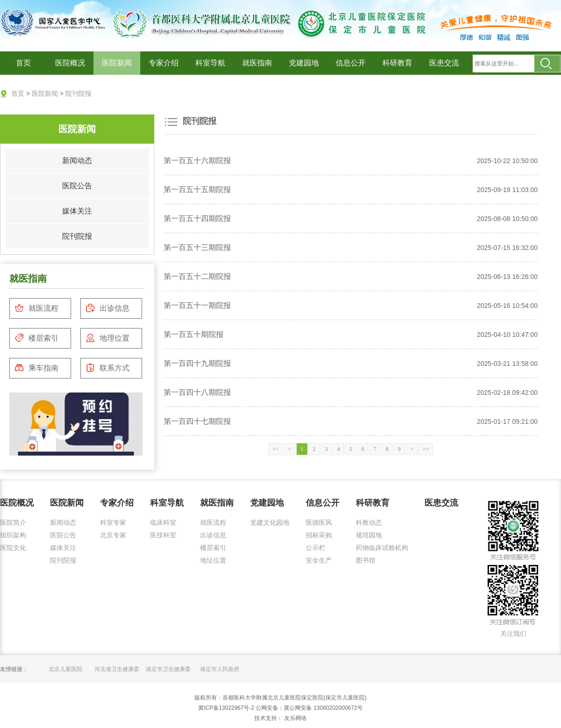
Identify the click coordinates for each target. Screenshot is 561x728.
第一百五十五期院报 (197, 189)
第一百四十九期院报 (197, 363)
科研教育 (397, 63)
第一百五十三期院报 (197, 247)
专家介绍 (164, 63)
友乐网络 (294, 718)
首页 (23, 63)
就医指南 (257, 63)
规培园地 (369, 535)
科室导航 (210, 63)
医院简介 (13, 522)
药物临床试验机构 (382, 548)
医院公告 (77, 186)
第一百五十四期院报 (197, 218)
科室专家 (113, 522)
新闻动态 (77, 161)
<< (276, 449)
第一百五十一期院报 (197, 305)
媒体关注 (77, 211)
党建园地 (304, 63)
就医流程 (36, 308)
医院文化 (13, 548)
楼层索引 (36, 338)
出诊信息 (108, 308)
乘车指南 (36, 368)
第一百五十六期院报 (197, 161)
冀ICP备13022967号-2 (226, 708)
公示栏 (316, 548)
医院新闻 (117, 63)
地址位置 (213, 560)
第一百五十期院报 (194, 334)
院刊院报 (79, 93)
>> (426, 449)
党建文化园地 (270, 522)
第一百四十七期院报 (197, 421)
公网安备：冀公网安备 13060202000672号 (309, 708)
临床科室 (163, 522)
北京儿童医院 (65, 669)
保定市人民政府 (220, 669)
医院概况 (70, 63)
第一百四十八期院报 (197, 392)
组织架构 (13, 535)
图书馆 (366, 560)
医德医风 (319, 522)
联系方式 (108, 368)
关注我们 (513, 634)
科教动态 (369, 522)
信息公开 (351, 63)
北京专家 (113, 535)
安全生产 (319, 560)
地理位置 (108, 338)
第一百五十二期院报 (197, 276)
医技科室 (163, 535)
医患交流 (444, 63)
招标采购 (319, 535)
